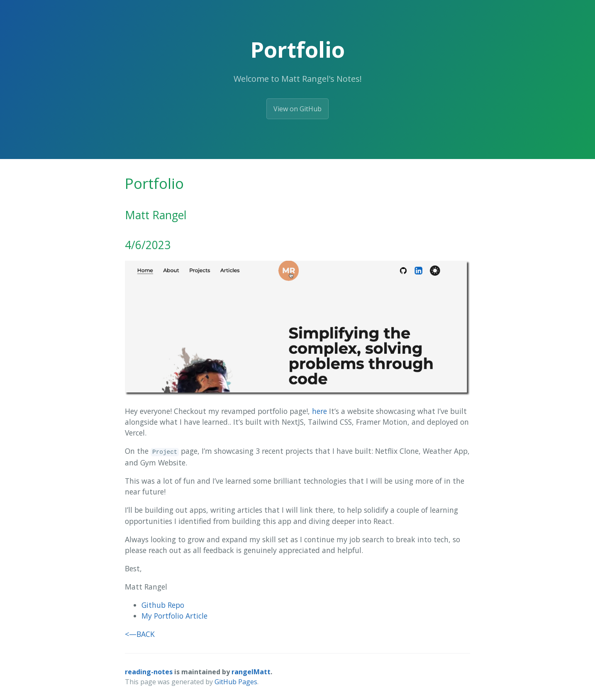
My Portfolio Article (174, 616)
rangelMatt (251, 672)
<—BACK (140, 634)
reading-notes (149, 672)
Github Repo (163, 605)
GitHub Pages (236, 682)
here (319, 411)
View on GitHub (297, 109)
